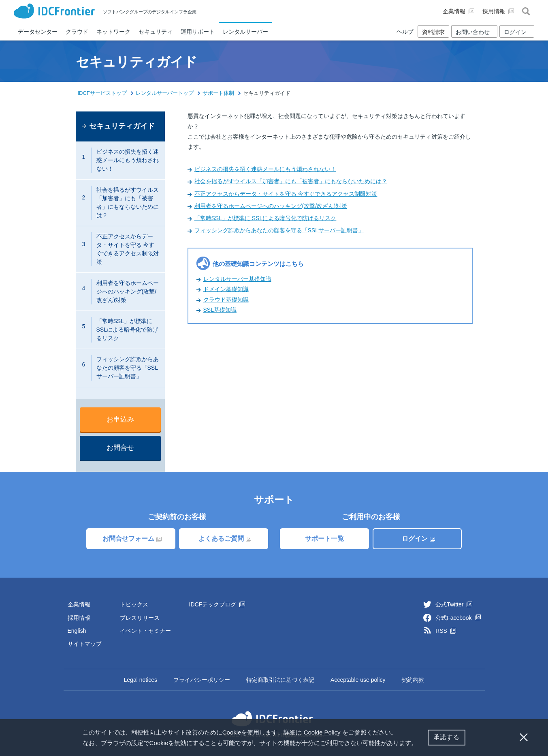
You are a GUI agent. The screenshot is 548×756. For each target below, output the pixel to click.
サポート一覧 (324, 539)
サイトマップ (85, 644)
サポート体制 (218, 93)
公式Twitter (454, 604)
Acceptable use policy (358, 680)
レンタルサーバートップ (165, 93)
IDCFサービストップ (102, 93)
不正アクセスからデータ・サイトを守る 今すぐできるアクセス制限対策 (286, 194)
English (77, 631)
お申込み (120, 419)
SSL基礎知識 (220, 310)
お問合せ (120, 448)
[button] (420, 744)
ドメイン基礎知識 (226, 289)
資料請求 (433, 32)
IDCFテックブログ (217, 604)
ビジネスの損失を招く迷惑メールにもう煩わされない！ (265, 169)
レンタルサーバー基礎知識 (237, 279)
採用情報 (79, 618)
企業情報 (79, 604)
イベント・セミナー (145, 631)
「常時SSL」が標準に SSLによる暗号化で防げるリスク (265, 218)
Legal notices (141, 680)
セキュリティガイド (122, 126)
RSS (446, 631)
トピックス (134, 604)
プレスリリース (140, 618)
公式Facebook (458, 618)
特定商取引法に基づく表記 (280, 680)
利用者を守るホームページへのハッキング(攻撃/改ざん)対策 (271, 206)
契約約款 (413, 680)
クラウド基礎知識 (226, 300)
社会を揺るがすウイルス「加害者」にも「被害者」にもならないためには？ (291, 181)
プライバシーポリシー (202, 680)
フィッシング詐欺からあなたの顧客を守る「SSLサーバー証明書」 (279, 230)
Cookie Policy (322, 732)
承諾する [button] (446, 737)
